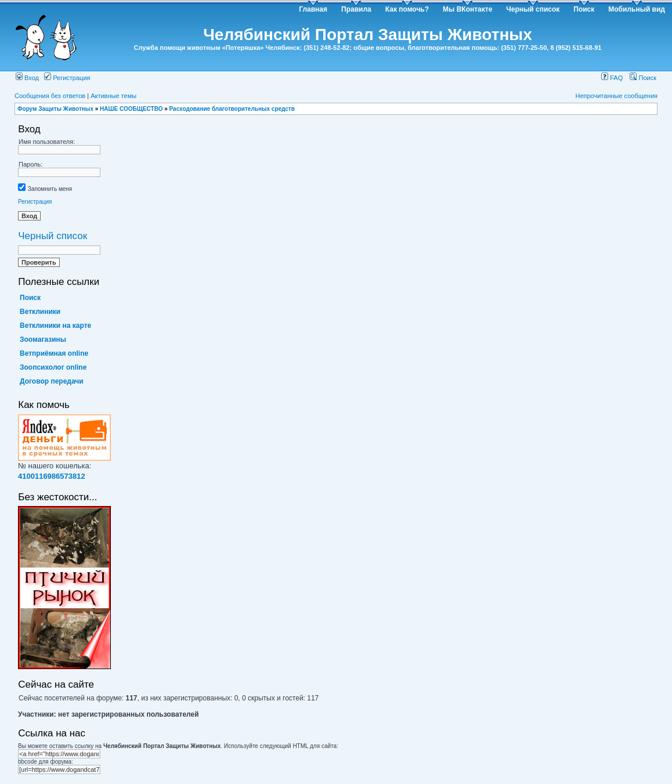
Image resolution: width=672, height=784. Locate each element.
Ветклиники (40, 312)
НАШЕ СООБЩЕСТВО (131, 109)
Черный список (533, 9)
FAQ (612, 78)
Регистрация (67, 78)
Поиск (584, 9)
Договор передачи (52, 381)
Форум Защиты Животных (55, 109)
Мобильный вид (637, 9)
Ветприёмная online (54, 353)
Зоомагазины (43, 339)
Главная (313, 9)
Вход (27, 78)
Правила (356, 9)
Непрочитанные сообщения (616, 96)
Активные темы (113, 96)
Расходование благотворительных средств (232, 109)
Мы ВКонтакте (467, 9)
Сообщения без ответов (50, 96)
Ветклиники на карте (55, 326)
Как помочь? (407, 9)
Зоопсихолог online (53, 367)
